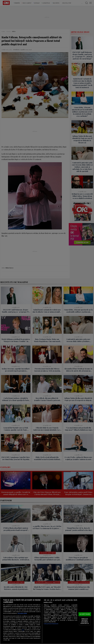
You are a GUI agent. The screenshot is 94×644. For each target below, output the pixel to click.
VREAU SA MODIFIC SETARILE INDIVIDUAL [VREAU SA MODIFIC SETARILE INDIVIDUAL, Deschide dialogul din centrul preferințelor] (85, 621)
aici (23, 630)
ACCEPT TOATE (85, 614)
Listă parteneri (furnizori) (51, 624)
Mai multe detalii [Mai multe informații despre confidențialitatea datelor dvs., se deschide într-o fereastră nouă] (22, 613)
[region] (47, 620)
